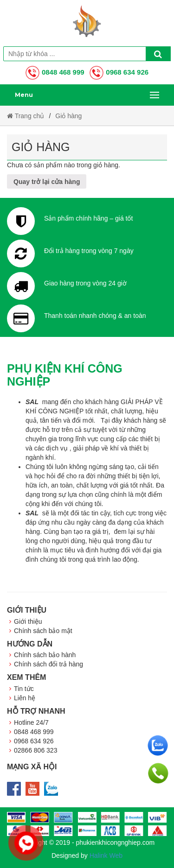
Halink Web (106, 855)
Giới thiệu (28, 621)
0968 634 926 (119, 72)
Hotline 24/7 (31, 722)
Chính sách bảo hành (45, 655)
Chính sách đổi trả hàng (48, 664)
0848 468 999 (55, 72)
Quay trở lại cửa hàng (47, 182)
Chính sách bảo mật (43, 631)
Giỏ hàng (68, 116)
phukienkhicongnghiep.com (115, 843)
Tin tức (24, 689)
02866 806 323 (35, 750)
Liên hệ (25, 698)
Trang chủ (26, 116)
